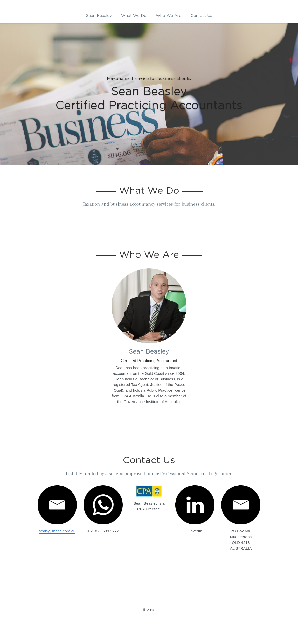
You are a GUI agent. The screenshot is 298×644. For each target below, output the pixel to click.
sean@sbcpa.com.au (57, 531)
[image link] (195, 505)
